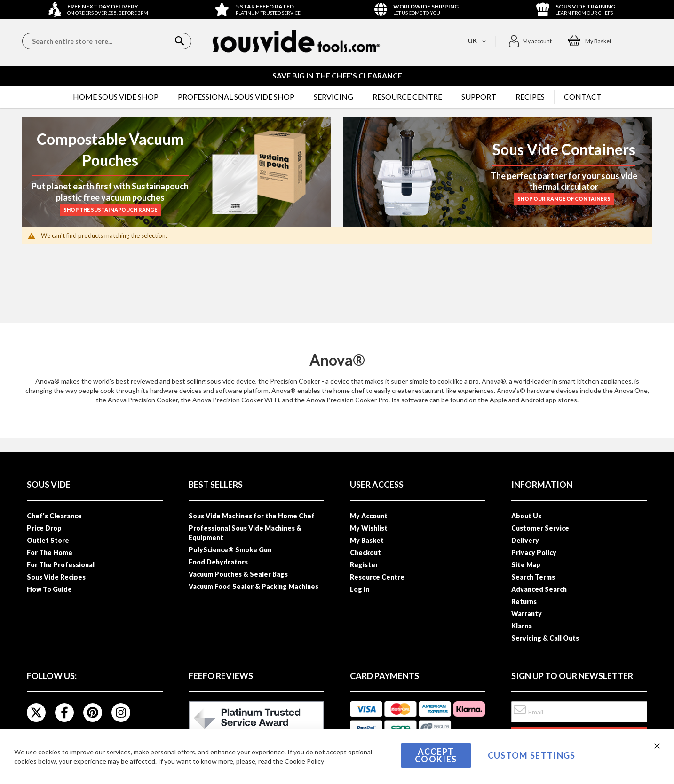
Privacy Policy (534, 553)
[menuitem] (116, 97)
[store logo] (296, 41)
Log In (360, 589)
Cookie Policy (304, 761)
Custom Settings (532, 755)
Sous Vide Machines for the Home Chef (252, 516)
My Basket (367, 540)
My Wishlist (369, 528)
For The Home (50, 553)
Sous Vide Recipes (56, 577)
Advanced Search (539, 589)
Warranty (527, 614)
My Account (369, 516)
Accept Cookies (436, 755)
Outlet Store (48, 540)
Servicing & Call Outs (545, 638)
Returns (524, 601)
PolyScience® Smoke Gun (230, 550)
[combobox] (107, 41)
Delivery (525, 540)
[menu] (337, 97)
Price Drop (44, 528)
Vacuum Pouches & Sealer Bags (238, 574)
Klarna (522, 626)
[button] (530, 41)
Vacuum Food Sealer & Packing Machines (254, 586)
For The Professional (61, 565)
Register (364, 565)
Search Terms (533, 577)
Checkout (365, 553)
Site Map (526, 565)
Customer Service (540, 528)
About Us (526, 516)
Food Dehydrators (218, 562)
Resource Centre (377, 577)
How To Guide (49, 589)
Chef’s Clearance (54, 516)
